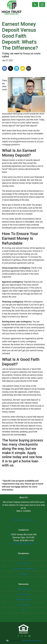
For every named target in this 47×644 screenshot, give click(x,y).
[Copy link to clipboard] (29, 68)
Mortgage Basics (24, 600)
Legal (23, 558)
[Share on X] (11, 68)
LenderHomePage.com (31, 640)
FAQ (23, 610)
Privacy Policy (24, 563)
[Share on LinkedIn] (17, 68)
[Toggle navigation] (42, 4)
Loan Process (24, 594)
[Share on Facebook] (5, 68)
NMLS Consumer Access (24, 520)
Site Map (23, 574)
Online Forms (23, 605)
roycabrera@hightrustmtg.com (23, 543)
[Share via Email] (23, 68)
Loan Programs (23, 589)
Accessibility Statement (23, 569)
